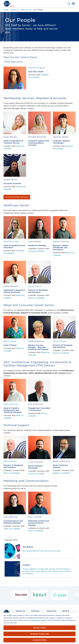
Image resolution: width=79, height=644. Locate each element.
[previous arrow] (13, 595)
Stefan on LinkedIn (61, 473)
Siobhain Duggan (37, 68)
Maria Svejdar (10, 341)
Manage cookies (39, 628)
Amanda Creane (11, 241)
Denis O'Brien (35, 286)
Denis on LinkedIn (36, 298)
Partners (35, 611)
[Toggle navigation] (73, 4)
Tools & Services (66, 612)
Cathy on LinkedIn (12, 529)
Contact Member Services (17, 197)
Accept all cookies (40, 640)
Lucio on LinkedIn (36, 474)
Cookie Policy (35, 620)
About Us (20, 611)
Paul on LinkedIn (36, 531)
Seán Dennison (11, 404)
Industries (51, 611)
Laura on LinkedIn (36, 251)
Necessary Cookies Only (39, 634)
